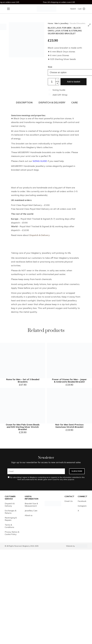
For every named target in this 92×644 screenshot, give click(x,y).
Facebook (82, 501)
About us (29, 515)
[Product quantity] (53, 82)
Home (50, 23)
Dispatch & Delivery (40, 235)
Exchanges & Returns (11, 512)
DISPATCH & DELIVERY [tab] (52, 102)
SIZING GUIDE (40, 161)
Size (50, 67)
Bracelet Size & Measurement (31, 505)
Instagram (82, 506)
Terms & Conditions (9, 526)
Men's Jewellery (62, 23)
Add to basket (74, 82)
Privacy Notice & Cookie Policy (12, 533)
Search (73, 9)
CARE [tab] (75, 102)
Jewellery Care (31, 511)
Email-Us (69, 501)
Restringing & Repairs (11, 519)
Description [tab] (24, 102)
